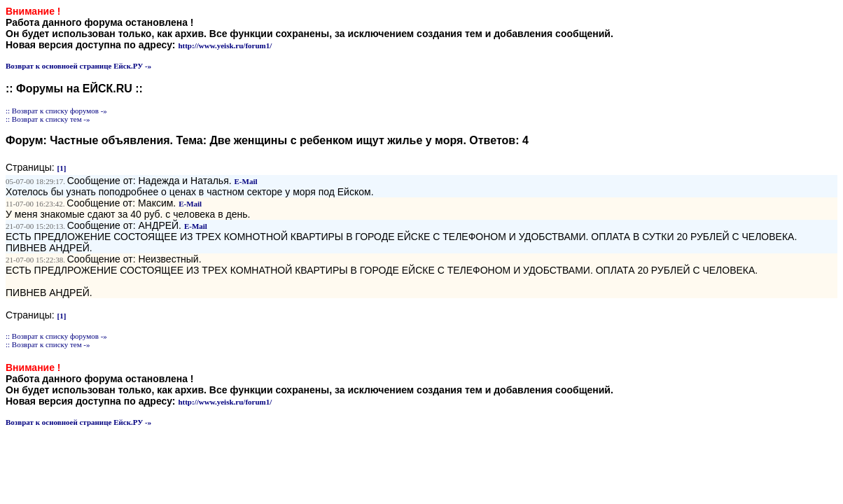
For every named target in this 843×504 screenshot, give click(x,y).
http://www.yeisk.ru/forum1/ (225, 45)
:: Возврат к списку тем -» (48, 119)
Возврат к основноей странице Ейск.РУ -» (78, 66)
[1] (62, 168)
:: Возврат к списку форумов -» (56, 111)
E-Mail (246, 181)
